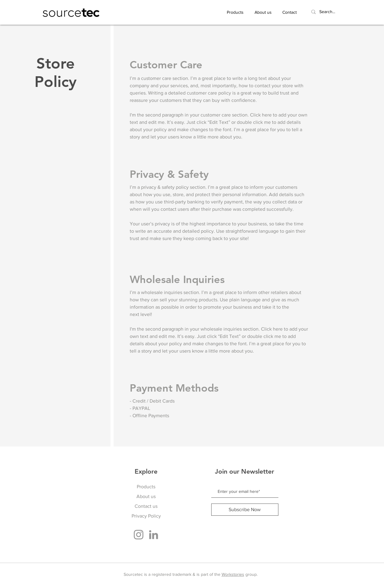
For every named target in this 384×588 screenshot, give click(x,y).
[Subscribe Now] (245, 510)
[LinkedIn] (154, 535)
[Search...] (334, 12)
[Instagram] (139, 535)
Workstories (233, 574)
